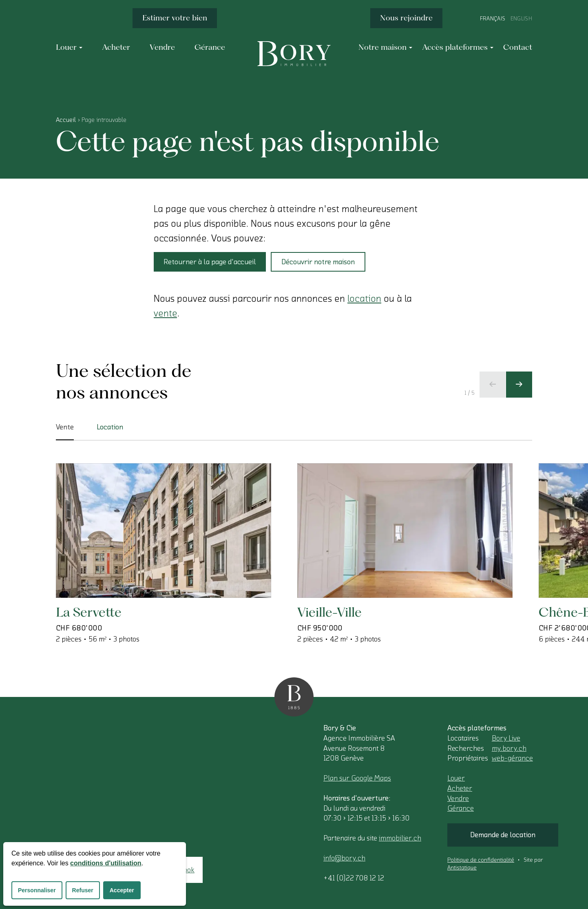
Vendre (458, 798)
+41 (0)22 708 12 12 (354, 878)
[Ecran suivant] (519, 385)
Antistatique (462, 868)
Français (493, 19)
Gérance (461, 808)
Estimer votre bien (175, 18)
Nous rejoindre (406, 18)
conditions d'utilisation (106, 863)
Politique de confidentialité (481, 860)
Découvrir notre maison (318, 262)
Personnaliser (37, 890)
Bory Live (506, 738)
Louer (456, 778)
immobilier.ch (400, 838)
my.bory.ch (509, 748)
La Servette (89, 612)
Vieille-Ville (329, 612)
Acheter (460, 788)
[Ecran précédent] (493, 385)
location (364, 299)
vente (165, 313)
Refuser (83, 890)
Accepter (122, 890)
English (521, 19)
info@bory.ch (344, 858)
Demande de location (503, 835)
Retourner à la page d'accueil (210, 262)
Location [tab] (110, 427)
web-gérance (512, 758)
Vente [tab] (65, 432)
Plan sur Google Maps (357, 778)
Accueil (66, 120)
